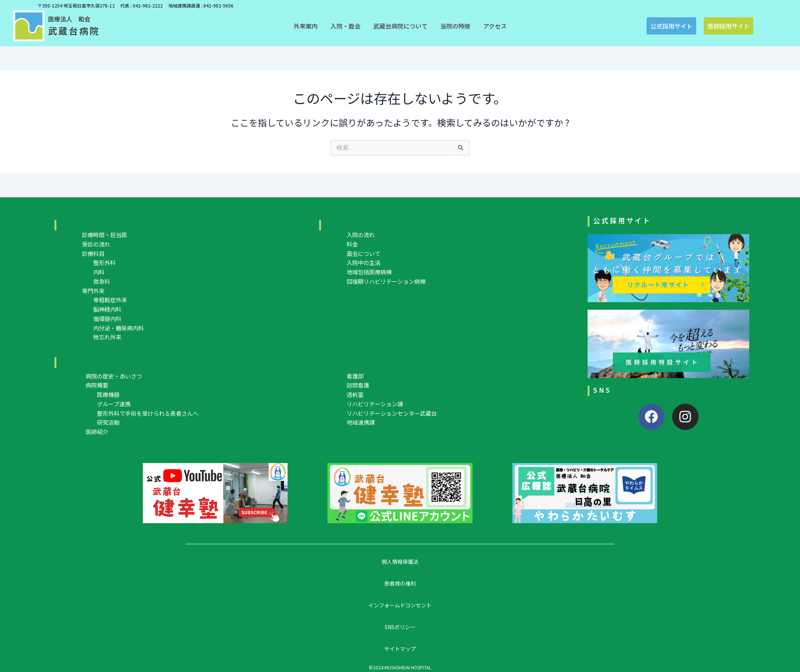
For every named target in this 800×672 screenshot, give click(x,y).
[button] (306, 26)
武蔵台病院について (97, 361)
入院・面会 (345, 224)
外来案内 (77, 224)
